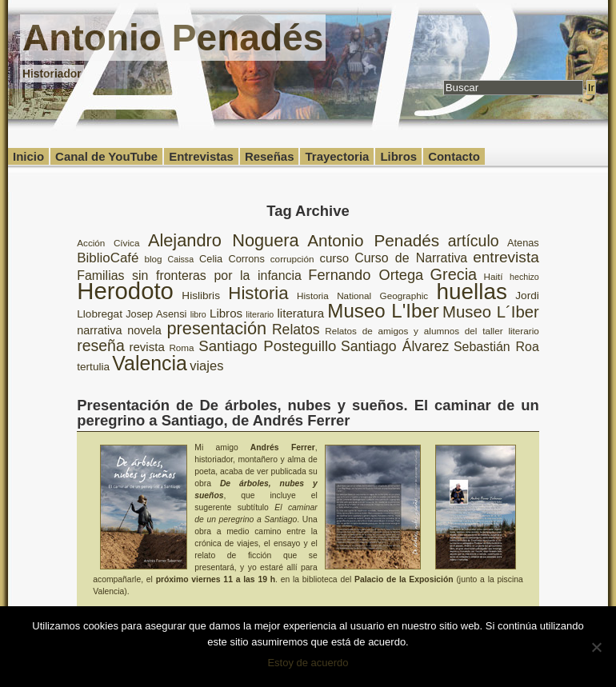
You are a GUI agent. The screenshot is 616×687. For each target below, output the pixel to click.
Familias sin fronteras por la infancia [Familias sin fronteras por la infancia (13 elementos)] (189, 276)
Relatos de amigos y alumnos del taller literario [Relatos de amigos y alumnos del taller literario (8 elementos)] (432, 331)
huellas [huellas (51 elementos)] (472, 292)
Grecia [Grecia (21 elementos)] (454, 274)
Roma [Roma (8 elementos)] (181, 347)
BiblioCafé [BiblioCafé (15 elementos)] (108, 258)
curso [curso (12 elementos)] (334, 258)
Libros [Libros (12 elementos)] (226, 313)
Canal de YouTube (106, 156)
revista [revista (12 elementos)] (146, 347)
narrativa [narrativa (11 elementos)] (99, 330)
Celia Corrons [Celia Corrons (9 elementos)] (232, 259)
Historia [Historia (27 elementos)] (258, 293)
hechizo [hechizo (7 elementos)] (524, 277)
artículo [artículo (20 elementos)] (474, 241)
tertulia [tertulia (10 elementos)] (93, 367)
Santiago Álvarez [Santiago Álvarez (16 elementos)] (395, 346)
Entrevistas (201, 156)
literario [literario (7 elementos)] (260, 314)
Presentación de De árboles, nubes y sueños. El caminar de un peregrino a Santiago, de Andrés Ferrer (308, 412)
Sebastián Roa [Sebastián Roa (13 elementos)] (496, 347)
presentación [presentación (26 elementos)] (217, 328)
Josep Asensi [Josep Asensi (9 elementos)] (156, 314)
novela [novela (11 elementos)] (144, 330)
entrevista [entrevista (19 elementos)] (506, 257)
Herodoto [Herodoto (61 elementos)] (125, 291)
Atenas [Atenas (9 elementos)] (523, 243)
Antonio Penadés (173, 38)
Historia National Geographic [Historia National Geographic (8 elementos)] (362, 296)
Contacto (454, 156)
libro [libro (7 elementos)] (198, 314)
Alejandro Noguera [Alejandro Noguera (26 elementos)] (224, 240)
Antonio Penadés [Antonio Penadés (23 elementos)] (373, 240)
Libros (398, 156)
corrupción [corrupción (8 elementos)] (292, 259)
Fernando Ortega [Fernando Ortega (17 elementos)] (366, 275)
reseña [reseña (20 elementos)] (101, 345)
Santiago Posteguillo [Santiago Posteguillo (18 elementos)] (267, 346)
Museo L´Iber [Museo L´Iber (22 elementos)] (491, 312)
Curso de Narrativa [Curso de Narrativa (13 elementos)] (411, 258)
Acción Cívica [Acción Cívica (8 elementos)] (108, 243)
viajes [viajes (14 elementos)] (206, 366)
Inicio (28, 156)
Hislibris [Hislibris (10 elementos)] (201, 296)
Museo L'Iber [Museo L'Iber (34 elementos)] (383, 311)
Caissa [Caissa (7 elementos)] (181, 259)
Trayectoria (337, 156)
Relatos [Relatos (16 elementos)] (296, 330)
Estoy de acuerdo (308, 663)
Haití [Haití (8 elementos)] (494, 276)
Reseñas (270, 156)
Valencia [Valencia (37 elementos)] (150, 363)
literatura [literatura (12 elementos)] (301, 313)
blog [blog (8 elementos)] (153, 259)
